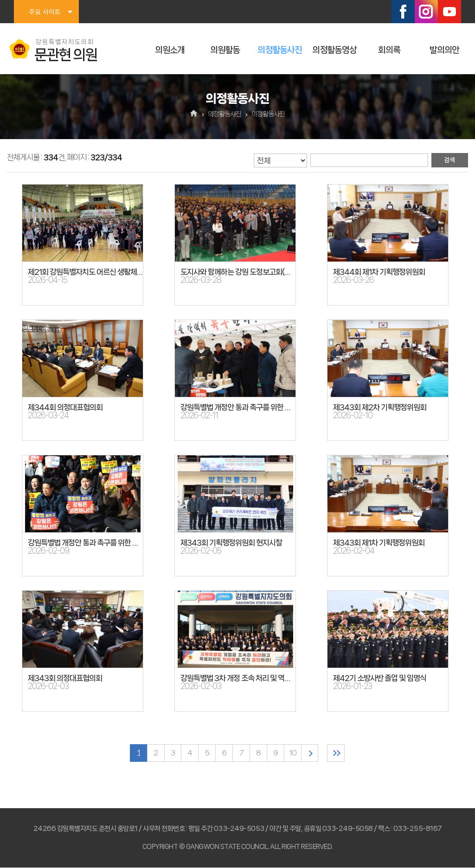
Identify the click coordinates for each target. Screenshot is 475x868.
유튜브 (449, 12)
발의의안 (444, 50)
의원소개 (170, 50)
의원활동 (225, 50)
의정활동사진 (280, 50)
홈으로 (194, 114)
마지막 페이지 (339, 753)
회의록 (389, 50)
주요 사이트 (45, 12)
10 (294, 753)
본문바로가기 (0, 0)
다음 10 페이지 (312, 753)
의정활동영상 (334, 50)
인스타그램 (426, 12)
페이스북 (403, 12)
